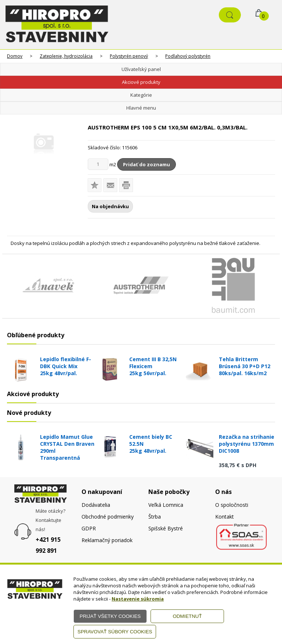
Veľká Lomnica (166, 505)
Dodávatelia (96, 505)
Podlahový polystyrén (188, 56)
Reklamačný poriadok (107, 540)
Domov (15, 56)
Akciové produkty (141, 82)
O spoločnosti (232, 505)
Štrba (155, 517)
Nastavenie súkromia (138, 599)
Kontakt (225, 517)
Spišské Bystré (166, 528)
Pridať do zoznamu (147, 164)
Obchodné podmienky (108, 517)
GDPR (89, 528)
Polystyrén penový (129, 56)
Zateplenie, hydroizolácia (66, 56)
